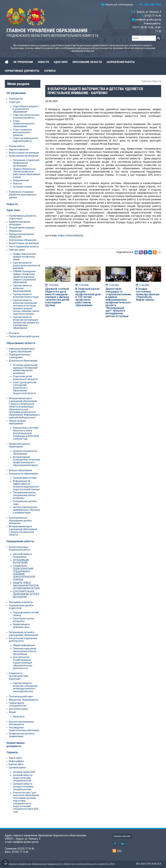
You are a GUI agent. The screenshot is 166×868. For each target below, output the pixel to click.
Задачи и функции (19, 149)
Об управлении (16, 93)
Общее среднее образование (17, 422)
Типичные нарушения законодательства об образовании (25, 651)
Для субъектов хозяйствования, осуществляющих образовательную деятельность (23, 663)
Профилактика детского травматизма (22, 735)
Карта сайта (15, 758)
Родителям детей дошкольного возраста (25, 378)
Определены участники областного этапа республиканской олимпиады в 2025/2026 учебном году (26, 433)
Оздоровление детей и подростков (21, 607)
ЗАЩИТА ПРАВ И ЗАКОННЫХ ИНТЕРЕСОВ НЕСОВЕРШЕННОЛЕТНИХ (26, 586)
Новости (157, 81)
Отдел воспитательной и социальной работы (26, 116)
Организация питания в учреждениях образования (24, 634)
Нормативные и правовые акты (21, 626)
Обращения (15, 231)
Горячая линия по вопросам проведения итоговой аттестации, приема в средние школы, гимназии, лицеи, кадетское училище (26, 307)
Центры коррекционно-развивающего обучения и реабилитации (26, 510)
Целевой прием (17, 768)
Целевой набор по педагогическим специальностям (23, 778)
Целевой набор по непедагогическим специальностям (23, 787)
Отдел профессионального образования (24, 124)
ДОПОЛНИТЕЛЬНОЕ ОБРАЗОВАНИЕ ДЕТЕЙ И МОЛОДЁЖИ (26, 594)
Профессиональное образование (19, 445)
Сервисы (12, 752)
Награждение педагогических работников (24, 729)
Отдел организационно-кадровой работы (26, 140)
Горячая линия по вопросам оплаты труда (26, 296)
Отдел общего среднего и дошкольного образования (26, 109)
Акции (12, 712)
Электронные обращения (23, 240)
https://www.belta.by (71, 235)
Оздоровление (21, 180)
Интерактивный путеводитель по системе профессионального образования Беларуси (27, 461)
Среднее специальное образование (25, 452)
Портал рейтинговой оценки (24, 336)
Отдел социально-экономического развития (23, 132)
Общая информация (24, 645)
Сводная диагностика (25, 478)
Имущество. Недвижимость (24, 700)
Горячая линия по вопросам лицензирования (22, 288)
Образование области (21, 343)
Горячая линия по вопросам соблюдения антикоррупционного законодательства (25, 687)
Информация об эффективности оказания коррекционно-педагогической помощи (26, 485)
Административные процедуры (20, 223)
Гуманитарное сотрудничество (18, 704)
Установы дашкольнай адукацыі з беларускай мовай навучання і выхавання (25, 369)
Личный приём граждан (22, 228)
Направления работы (20, 541)
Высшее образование (21, 470)
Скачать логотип (122, 836)
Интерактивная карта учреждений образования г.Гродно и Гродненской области (23, 530)
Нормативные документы (16, 744)
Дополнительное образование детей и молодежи (20, 521)
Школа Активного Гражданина (22, 555)
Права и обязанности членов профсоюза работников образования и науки (27, 173)
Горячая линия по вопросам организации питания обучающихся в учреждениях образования (26, 322)
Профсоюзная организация (24, 156)
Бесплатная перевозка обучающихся (21, 723)
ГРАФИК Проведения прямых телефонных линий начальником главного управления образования (24, 277)
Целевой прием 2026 (24, 772)
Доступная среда (18, 709)
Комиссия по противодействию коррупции (19, 676)
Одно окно (13, 210)
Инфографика (16, 761)
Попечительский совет (21, 696)
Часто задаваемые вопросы (24, 246)
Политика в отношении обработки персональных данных (23, 195)
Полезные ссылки (22, 187)
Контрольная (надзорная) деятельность (23, 640)
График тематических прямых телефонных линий (25, 257)
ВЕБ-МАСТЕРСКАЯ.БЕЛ (148, 864)
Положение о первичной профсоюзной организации (26, 163)
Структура (14, 102)
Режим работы (17, 146)
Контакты (14, 333)
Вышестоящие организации (24, 153)
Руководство (16, 99)
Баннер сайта (16, 764)
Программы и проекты (21, 602)
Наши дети (19, 716)
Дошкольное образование (23, 361)
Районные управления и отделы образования (22, 350)
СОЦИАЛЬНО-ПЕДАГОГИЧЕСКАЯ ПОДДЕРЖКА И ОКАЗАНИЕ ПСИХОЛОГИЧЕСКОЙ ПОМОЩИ (24, 573)
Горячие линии (17, 250)
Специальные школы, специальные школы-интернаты (24, 495)
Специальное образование (24, 474)
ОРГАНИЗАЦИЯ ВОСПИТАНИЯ (21, 561)
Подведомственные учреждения (20, 356)
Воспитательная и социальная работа (19, 548)
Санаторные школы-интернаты (24, 620)
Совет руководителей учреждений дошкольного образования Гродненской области (25, 388)
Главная (146, 81)
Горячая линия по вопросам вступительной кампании (27, 265)
